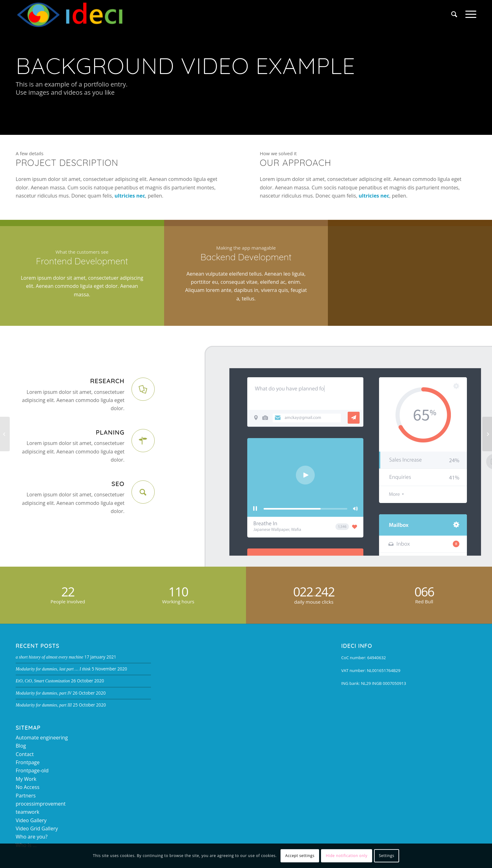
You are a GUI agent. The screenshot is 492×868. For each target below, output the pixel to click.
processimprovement (41, 804)
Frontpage (28, 762)
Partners (26, 796)
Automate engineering (42, 738)
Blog (21, 746)
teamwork (27, 812)
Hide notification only (347, 856)
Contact (25, 754)
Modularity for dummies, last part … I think (53, 669)
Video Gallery (31, 820)
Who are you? (32, 837)
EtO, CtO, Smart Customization (43, 681)
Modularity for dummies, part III (44, 705)
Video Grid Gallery (37, 828)
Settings (386, 856)
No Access (28, 787)
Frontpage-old (32, 770)
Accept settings (300, 856)
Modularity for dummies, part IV (44, 693)
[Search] (454, 14)
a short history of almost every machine (49, 657)
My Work (26, 779)
